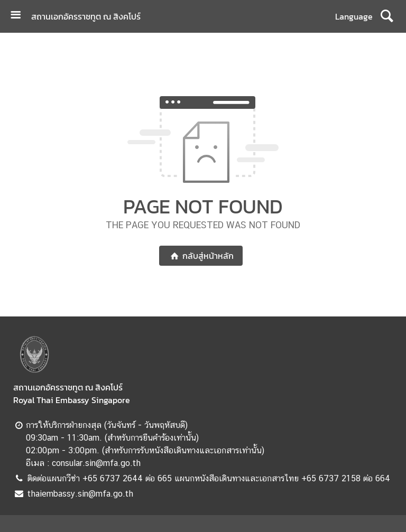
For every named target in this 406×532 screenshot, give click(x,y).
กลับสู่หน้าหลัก (201, 256)
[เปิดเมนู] (20, 16)
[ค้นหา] (387, 16)
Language (354, 16)
